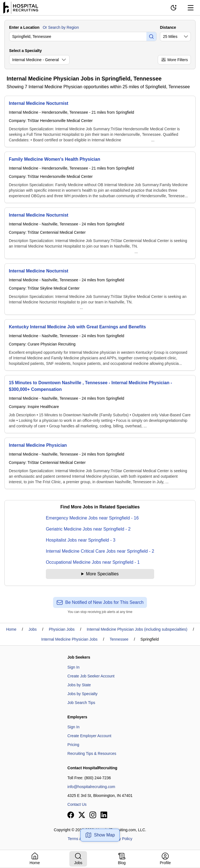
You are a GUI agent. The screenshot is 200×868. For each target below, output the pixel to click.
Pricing (73, 745)
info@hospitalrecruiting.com (91, 787)
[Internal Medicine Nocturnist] (100, 121)
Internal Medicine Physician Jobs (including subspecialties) (137, 629)
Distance (168, 27)
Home (11, 629)
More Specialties (102, 574)
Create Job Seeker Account (91, 676)
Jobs (33, 629)
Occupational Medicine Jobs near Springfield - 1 (93, 562)
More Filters (174, 60)
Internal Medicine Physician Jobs (69, 639)
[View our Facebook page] (71, 815)
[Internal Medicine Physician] (100, 463)
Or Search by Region (61, 27)
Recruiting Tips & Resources (92, 753)
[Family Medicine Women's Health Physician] (100, 177)
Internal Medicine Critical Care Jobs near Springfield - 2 (100, 551)
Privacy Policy (120, 839)
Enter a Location (24, 27)
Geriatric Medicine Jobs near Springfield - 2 (88, 529)
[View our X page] (82, 815)
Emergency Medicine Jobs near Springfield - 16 (92, 518)
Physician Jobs (62, 629)
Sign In (73, 667)
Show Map (100, 835)
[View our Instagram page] (93, 815)
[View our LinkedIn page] (104, 815)
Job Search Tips (81, 703)
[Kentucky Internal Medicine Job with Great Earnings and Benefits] (100, 345)
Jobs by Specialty (82, 694)
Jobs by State (79, 685)
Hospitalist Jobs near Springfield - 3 (81, 540)
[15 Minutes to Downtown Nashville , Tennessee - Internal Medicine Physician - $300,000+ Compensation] (100, 404)
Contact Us (77, 804)
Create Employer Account (89, 736)
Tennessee (119, 639)
